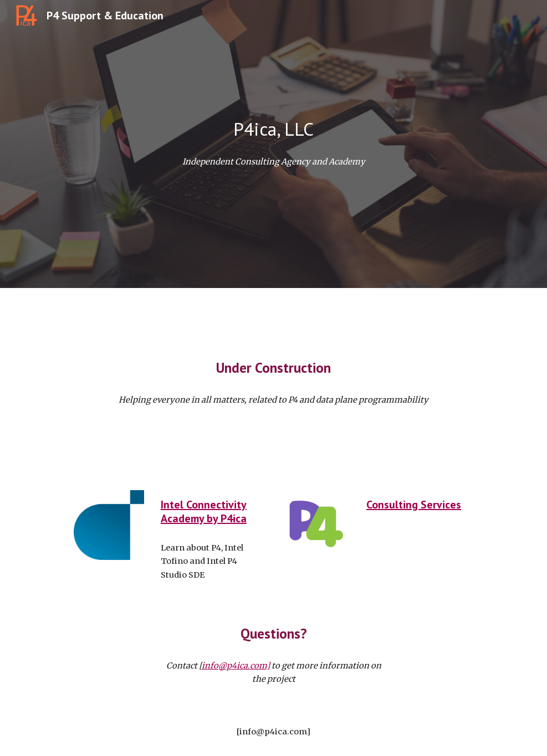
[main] (273, 129)
